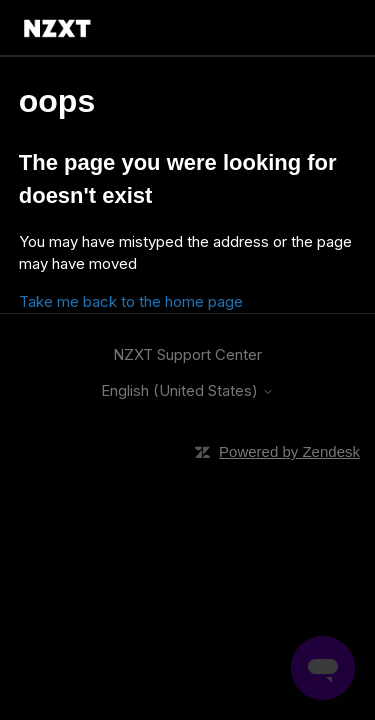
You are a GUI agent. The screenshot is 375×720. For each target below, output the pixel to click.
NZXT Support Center (187, 354)
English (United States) (187, 390)
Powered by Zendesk (289, 451)
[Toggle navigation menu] (323, 28)
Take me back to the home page (131, 301)
